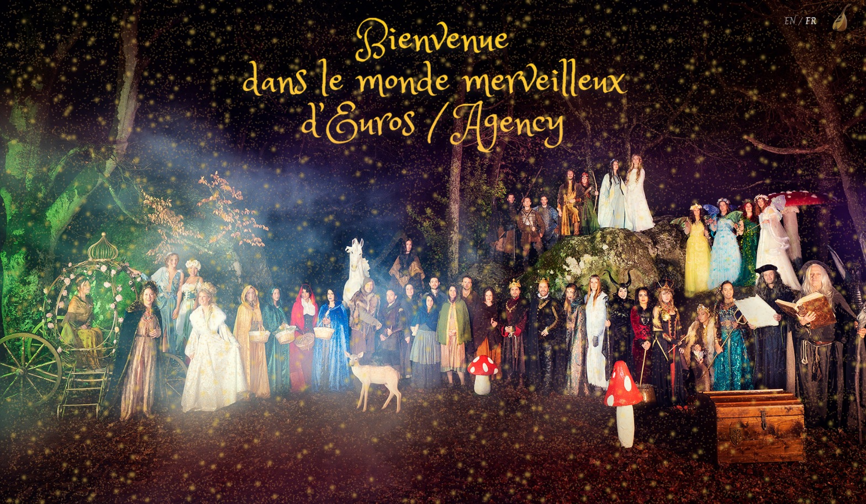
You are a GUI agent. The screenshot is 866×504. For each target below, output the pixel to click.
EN (790, 21)
